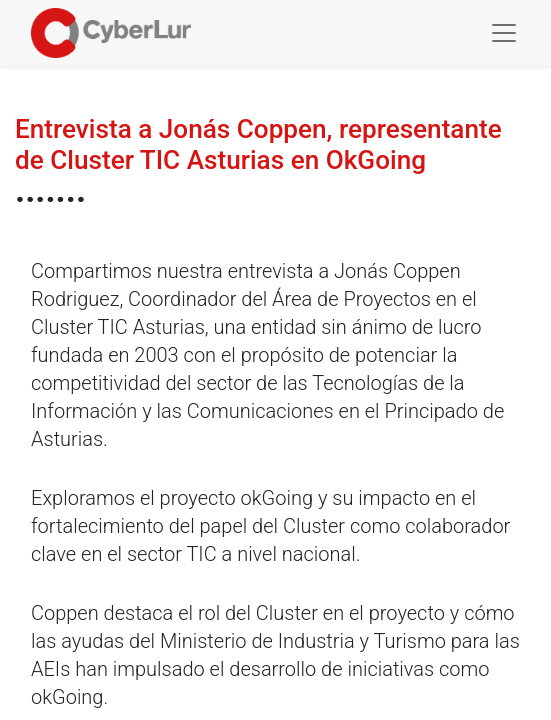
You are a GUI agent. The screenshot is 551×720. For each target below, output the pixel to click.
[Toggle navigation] (504, 33)
